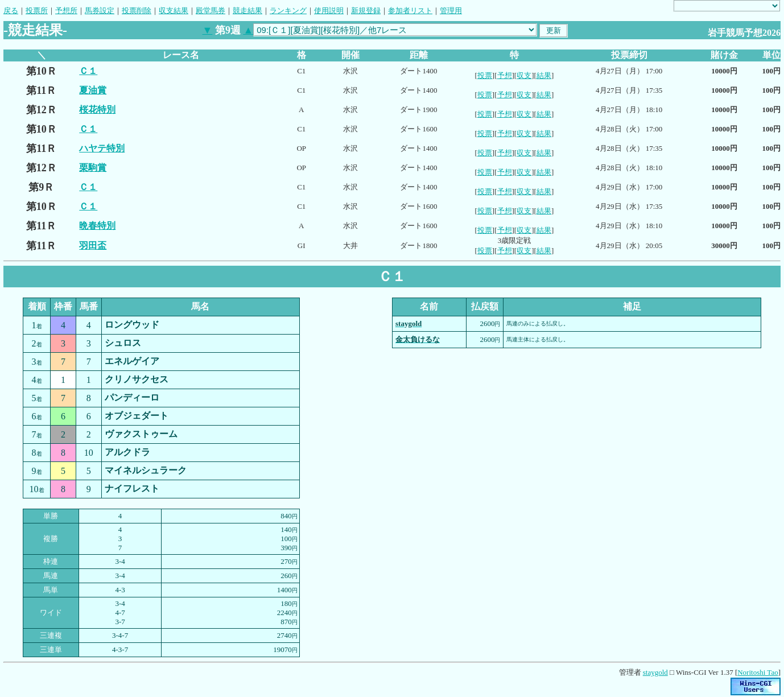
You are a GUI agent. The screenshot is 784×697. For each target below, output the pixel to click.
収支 (524, 75)
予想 (505, 75)
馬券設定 (100, 11)
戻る (11, 11)
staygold (655, 672)
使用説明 (329, 11)
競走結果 (247, 11)
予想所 (66, 11)
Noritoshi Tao (758, 672)
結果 (544, 75)
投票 (485, 75)
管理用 (451, 11)
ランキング (288, 11)
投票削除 (137, 11)
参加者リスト (410, 11)
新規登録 (366, 11)
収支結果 (174, 11)
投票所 (37, 11)
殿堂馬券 (211, 11)
